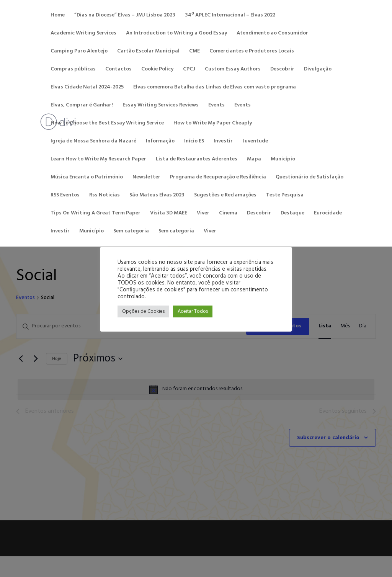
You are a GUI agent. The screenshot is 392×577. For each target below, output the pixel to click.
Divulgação (318, 70)
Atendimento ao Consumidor (272, 34)
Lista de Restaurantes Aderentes (197, 160)
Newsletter (146, 178)
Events (216, 106)
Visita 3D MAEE (169, 214)
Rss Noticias (105, 196)
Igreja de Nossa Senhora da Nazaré (93, 142)
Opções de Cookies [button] (143, 311)
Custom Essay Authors (233, 70)
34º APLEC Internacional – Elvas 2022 (230, 16)
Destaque (292, 214)
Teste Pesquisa (285, 196)
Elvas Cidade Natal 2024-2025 (87, 88)
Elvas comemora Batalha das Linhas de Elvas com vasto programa (215, 88)
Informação (160, 142)
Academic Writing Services (83, 34)
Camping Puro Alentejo (79, 52)
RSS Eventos (65, 196)
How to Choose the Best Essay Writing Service (107, 124)
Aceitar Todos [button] (193, 311)
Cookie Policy (157, 70)
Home (58, 16)
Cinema (228, 214)
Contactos (118, 70)
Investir (223, 142)
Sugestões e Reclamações (225, 196)
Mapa (254, 160)
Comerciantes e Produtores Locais (252, 52)
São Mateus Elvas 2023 (157, 196)
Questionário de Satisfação (310, 178)
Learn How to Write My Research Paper (98, 160)
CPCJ (189, 70)
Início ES (194, 142)
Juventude (255, 142)
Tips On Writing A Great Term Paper (96, 214)
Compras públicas (73, 70)
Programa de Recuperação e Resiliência (218, 178)
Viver (203, 214)
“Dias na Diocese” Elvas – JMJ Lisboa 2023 (125, 16)
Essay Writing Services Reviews (161, 106)
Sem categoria (131, 232)
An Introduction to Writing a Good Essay (176, 34)
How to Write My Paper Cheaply (213, 124)
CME (194, 52)
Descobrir (282, 70)
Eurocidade (328, 214)
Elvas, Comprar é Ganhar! (82, 106)
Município (283, 160)
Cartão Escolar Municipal (148, 52)
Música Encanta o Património (87, 178)
